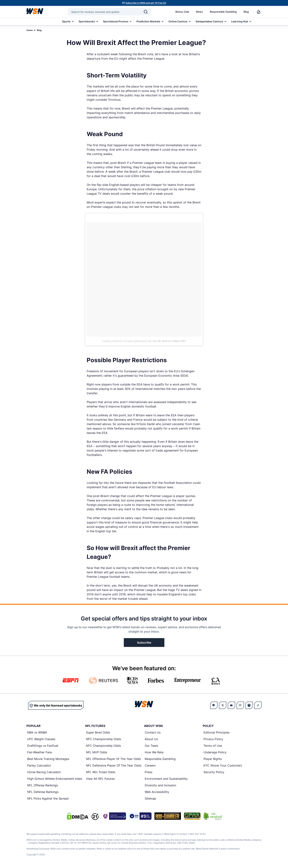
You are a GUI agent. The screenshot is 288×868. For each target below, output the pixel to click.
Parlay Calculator (39, 765)
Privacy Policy (213, 739)
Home (30, 30)
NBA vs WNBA (37, 732)
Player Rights (213, 759)
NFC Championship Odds (103, 739)
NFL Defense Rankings (43, 792)
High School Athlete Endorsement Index (55, 779)
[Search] (146, 12)
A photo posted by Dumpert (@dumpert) (125, 341)
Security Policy (214, 772)
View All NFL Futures (100, 779)
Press (148, 772)
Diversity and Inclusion (160, 785)
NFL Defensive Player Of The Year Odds (114, 765)
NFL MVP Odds (97, 752)
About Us (151, 739)
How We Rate (154, 752)
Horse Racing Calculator (44, 772)
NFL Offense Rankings (43, 785)
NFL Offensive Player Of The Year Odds (113, 759)
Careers (150, 765)
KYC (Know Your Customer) (223, 765)
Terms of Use (213, 746)
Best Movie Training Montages (48, 759)
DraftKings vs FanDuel (43, 746)
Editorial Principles (216, 732)
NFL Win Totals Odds (101, 772)
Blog (246, 12)
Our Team (151, 746)
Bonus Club (182, 12)
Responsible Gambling (223, 12)
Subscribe (144, 643)
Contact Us (153, 732)
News (199, 12)
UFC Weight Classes (41, 739)
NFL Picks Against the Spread (48, 798)
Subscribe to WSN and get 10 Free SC (146, 3)
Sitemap (150, 798)
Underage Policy (215, 752)
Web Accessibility (157, 792)
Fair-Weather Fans (40, 752)
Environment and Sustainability (166, 779)
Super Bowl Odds (98, 732)
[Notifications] (259, 12)
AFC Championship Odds (103, 746)
